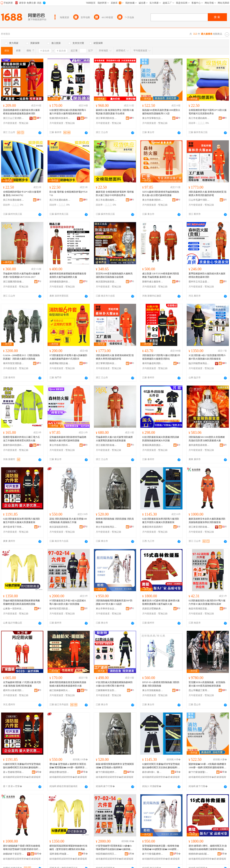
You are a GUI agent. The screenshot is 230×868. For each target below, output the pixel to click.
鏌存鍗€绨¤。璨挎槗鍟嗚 (153, 772)
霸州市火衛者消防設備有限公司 (14, 690)
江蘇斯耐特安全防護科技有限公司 (106, 690)
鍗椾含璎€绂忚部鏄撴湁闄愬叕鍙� (60, 772)
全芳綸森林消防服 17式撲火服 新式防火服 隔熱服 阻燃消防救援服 (22, 684)
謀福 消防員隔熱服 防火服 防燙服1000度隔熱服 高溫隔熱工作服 (68, 521)
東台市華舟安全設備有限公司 (106, 609)
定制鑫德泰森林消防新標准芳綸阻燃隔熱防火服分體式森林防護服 (68, 439)
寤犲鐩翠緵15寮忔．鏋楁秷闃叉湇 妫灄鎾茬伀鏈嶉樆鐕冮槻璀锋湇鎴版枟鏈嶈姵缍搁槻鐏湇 (208, 848)
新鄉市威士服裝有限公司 (153, 282)
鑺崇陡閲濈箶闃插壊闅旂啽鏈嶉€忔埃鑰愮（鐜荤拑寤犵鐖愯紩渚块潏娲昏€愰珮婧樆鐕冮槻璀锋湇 (68, 848)
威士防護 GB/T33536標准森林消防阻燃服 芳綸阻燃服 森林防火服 (161, 275)
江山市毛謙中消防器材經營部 (199, 200)
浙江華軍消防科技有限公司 (106, 118)
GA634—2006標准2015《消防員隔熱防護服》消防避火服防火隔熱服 (21, 357)
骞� (38, 772)
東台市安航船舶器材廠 (153, 690)
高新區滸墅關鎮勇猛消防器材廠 (153, 609)
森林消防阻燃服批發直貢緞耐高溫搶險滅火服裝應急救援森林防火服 (68, 684)
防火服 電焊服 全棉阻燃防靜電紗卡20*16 (68, 194)
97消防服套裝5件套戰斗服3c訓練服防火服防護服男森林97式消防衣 (68, 357)
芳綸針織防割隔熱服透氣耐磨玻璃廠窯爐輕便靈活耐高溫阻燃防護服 (21, 602)
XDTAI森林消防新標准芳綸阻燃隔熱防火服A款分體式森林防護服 (161, 194)
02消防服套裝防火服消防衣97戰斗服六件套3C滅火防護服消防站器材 (207, 602)
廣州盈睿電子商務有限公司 (14, 527)
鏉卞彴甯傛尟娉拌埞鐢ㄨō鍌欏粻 (106, 772)
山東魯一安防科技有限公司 (14, 609)
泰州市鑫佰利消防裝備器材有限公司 (153, 363)
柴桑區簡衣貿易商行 (153, 527)
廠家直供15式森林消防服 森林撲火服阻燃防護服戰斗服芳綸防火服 (161, 602)
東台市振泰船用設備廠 (106, 527)
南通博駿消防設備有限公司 (60, 363)
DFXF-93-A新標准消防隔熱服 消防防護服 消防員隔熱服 (161, 684)
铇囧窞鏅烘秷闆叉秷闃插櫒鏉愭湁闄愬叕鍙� (106, 854)
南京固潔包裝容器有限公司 (106, 282)
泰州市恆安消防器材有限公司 (14, 363)
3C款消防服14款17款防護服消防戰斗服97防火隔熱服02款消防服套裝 (207, 357)
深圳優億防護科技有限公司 (60, 282)
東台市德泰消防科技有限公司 (153, 200)
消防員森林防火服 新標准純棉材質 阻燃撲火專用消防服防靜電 (208, 194)
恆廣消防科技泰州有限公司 (60, 118)
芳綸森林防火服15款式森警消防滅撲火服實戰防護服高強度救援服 (114, 439)
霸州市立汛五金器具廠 (199, 282)
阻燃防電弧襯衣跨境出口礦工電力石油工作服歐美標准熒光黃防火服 (21, 439)
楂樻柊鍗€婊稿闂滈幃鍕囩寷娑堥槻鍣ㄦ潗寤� (199, 854)
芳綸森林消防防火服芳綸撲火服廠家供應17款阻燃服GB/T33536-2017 (21, 275)
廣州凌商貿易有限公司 (199, 445)
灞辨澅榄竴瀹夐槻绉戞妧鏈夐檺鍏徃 (60, 854)
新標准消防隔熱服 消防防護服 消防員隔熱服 (115, 521)
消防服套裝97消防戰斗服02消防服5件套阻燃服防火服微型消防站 (161, 357)
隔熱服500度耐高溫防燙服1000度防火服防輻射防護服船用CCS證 (161, 112)
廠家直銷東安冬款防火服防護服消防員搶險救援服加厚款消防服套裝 (207, 521)
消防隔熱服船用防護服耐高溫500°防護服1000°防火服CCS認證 (114, 602)
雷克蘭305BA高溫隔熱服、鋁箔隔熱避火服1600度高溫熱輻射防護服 (207, 684)
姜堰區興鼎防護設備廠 (153, 445)
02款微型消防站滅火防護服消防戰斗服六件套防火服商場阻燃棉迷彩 (68, 112)
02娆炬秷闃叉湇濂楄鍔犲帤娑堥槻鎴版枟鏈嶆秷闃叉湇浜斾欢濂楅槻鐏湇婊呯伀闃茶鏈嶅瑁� (22, 766)
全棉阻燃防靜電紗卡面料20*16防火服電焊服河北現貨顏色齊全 (208, 112)
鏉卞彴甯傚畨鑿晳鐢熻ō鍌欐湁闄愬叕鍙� (199, 772)
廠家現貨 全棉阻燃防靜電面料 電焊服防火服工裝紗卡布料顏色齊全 (115, 194)
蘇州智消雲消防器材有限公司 (60, 609)
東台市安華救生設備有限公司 (153, 118)
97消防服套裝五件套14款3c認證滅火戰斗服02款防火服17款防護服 (68, 602)
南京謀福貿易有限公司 (60, 527)
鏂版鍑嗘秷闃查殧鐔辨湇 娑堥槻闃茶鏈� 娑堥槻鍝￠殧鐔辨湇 (115, 766)
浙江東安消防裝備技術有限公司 (199, 527)
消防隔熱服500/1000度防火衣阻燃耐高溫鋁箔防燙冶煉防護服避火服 (207, 439)
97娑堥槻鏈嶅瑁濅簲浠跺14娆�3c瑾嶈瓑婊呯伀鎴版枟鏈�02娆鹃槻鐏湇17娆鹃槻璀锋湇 (115, 848)
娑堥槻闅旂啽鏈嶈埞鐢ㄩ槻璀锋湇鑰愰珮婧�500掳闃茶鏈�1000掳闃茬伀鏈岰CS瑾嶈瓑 (161, 848)
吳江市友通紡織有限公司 (199, 118)
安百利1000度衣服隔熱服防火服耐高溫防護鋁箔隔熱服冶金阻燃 (114, 275)
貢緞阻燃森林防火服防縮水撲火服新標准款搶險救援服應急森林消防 (21, 112)
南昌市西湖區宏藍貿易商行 (199, 609)
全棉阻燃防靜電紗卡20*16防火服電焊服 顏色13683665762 (22, 194)
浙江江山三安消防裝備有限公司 (14, 118)
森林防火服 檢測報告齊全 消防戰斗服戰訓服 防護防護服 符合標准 (115, 112)
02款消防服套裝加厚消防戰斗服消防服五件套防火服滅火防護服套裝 (21, 521)
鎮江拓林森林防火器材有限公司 (60, 690)
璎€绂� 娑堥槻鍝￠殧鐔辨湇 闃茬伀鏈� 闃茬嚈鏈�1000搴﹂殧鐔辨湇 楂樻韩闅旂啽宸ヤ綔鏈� (68, 766)
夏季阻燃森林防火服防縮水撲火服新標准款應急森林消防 (207, 275)
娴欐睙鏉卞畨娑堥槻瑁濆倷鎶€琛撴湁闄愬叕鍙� (14, 854)
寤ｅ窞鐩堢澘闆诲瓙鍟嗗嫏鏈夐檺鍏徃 (14, 772)
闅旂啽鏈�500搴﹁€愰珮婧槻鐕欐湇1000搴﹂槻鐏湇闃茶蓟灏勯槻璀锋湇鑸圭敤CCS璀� (207, 766)
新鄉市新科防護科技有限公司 (14, 445)
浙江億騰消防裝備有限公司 (14, 282)
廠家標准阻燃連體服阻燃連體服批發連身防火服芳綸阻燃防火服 (68, 275)
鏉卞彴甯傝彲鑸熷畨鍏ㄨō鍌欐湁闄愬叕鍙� (153, 854)
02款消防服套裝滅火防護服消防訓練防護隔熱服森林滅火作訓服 (161, 439)
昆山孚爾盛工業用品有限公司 (199, 690)
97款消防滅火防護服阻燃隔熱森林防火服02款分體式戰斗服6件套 (114, 684)
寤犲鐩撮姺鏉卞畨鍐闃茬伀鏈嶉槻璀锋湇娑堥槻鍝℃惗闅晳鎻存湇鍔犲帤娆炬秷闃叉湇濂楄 (22, 848)
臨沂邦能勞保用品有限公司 (199, 363)
